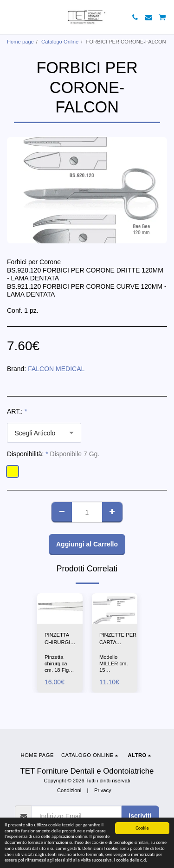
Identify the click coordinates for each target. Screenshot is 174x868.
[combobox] (44, 433)
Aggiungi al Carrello (87, 544)
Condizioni (69, 790)
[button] (10, 17)
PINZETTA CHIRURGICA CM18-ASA (61, 639)
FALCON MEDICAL (56, 369)
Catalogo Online (60, 42)
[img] (60, 608)
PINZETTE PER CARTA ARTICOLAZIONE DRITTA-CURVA (120, 639)
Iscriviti (140, 816)
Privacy (103, 790)
